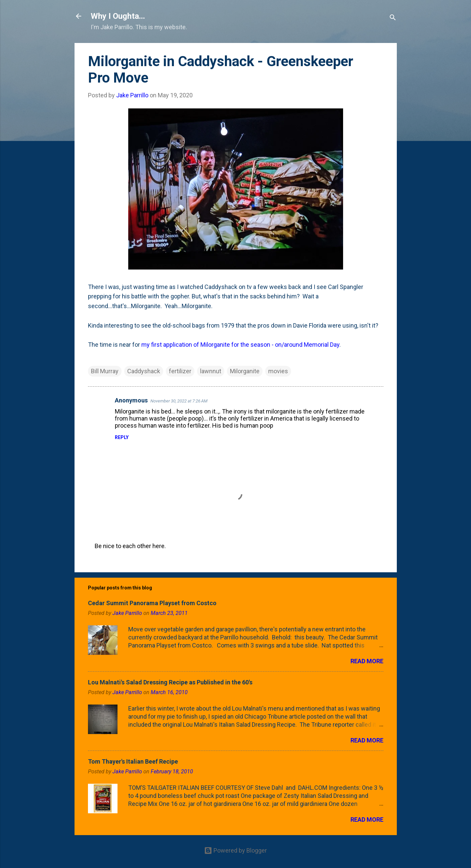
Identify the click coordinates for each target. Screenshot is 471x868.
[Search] (393, 18)
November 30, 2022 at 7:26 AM (179, 401)
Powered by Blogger (235, 850)
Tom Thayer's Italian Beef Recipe (133, 761)
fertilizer (180, 371)
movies (278, 371)
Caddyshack (144, 371)
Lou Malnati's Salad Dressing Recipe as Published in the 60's (170, 682)
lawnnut (211, 371)
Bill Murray (105, 371)
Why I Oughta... (118, 16)
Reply (122, 437)
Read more (367, 661)
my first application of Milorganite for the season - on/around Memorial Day (240, 345)
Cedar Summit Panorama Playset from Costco (152, 603)
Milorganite (245, 371)
